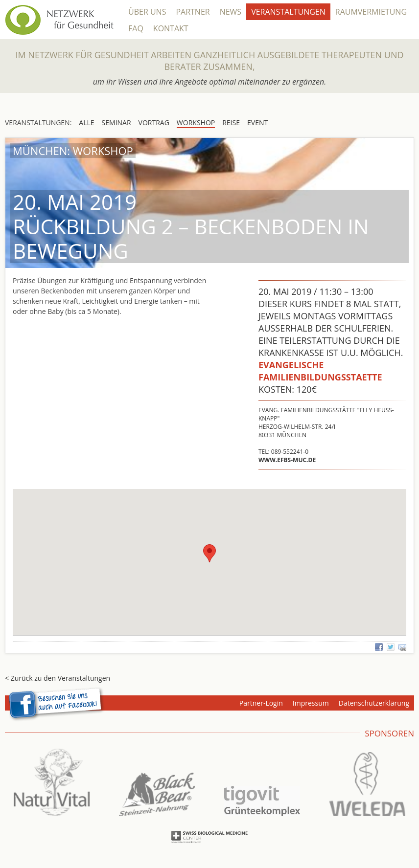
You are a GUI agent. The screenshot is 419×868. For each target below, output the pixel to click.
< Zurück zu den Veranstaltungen (58, 678)
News (231, 12)
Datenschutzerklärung (374, 703)
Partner (193, 12)
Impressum (311, 703)
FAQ (136, 28)
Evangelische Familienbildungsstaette (320, 371)
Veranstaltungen (288, 12)
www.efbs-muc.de (287, 460)
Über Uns (147, 12)
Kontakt (171, 28)
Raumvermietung (371, 12)
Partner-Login (261, 703)
